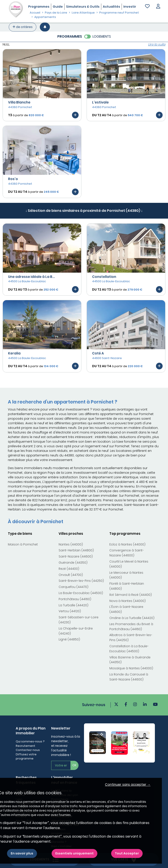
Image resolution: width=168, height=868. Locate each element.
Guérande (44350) (73, 563)
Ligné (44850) (69, 639)
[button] (158, 7)
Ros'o (13, 179)
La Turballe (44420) (73, 605)
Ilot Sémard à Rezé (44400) (131, 595)
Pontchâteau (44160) (75, 599)
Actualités (111, 7)
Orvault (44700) (71, 575)
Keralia (14, 353)
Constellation (104, 277)
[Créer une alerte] (45, 27)
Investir (130, 7)
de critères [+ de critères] (23, 27)
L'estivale (100, 102)
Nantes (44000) (71, 544)
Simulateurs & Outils (83, 7)
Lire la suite (157, 44)
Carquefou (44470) (73, 587)
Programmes (39, 7)
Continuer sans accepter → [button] (128, 785)
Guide (58, 7)
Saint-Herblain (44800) (76, 550)
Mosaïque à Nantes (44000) (131, 668)
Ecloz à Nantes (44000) (127, 544)
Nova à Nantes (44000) (128, 601)
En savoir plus (22, 853)
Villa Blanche (19, 102)
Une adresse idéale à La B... (31, 277)
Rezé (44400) (69, 569)
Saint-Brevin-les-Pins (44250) (81, 581)
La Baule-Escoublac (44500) (81, 593)
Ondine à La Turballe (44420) (132, 618)
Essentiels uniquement (74, 853)
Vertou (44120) (70, 611)
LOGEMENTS (102, 36)
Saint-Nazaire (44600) (76, 556)
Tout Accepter (127, 853)
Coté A (98, 353)
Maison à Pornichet (23, 544)
